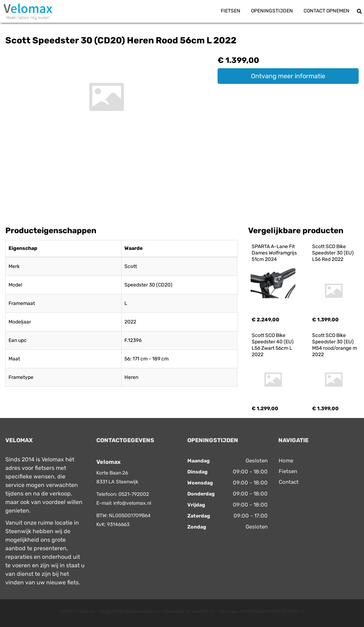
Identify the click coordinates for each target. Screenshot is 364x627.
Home (286, 461)
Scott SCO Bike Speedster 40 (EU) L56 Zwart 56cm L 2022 (273, 345)
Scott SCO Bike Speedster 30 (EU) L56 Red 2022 (333, 253)
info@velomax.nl (132, 503)
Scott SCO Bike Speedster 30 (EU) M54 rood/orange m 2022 (335, 345)
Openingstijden (272, 11)
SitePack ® (293, 611)
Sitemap (228, 611)
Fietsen (231, 11)
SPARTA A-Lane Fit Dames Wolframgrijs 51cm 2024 (275, 253)
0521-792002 (134, 494)
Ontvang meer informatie (288, 76)
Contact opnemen (326, 11)
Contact (289, 482)
